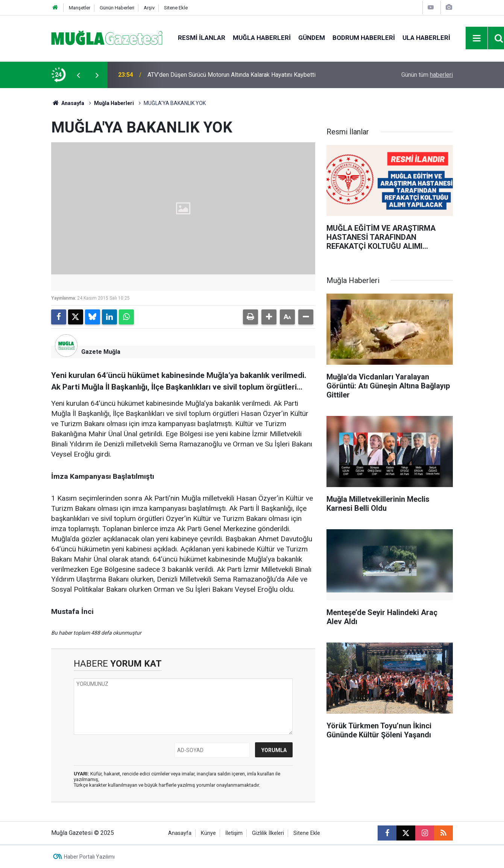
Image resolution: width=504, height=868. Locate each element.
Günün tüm (427, 75)
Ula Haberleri (426, 38)
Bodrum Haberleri (364, 38)
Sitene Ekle (176, 8)
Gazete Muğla (101, 352)
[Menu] (477, 38)
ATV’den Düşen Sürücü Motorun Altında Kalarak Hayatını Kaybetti (232, 75)
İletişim (234, 833)
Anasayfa (68, 103)
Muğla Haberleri (262, 38)
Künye (208, 833)
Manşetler (80, 8)
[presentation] (78, 75)
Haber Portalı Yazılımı (89, 857)
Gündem (312, 38)
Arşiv (149, 8)
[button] (269, 317)
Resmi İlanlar (202, 38)
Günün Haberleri (117, 8)
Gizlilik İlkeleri (268, 833)
